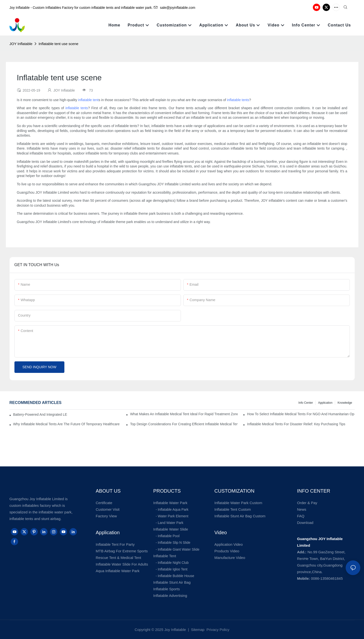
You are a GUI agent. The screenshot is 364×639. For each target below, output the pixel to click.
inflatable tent (88, 100)
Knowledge (345, 403)
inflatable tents (238, 100)
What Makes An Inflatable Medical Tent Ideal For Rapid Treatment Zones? (184, 414)
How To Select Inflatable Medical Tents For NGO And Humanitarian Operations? (301, 414)
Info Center (306, 403)
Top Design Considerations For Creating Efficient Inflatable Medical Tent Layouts (184, 424)
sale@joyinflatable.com (175, 8)
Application (325, 403)
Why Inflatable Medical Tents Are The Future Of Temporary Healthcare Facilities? (67, 424)
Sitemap (197, 630)
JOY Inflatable (21, 44)
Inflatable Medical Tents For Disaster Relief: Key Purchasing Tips (296, 424)
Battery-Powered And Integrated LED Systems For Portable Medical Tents (40, 414)
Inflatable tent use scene (58, 44)
